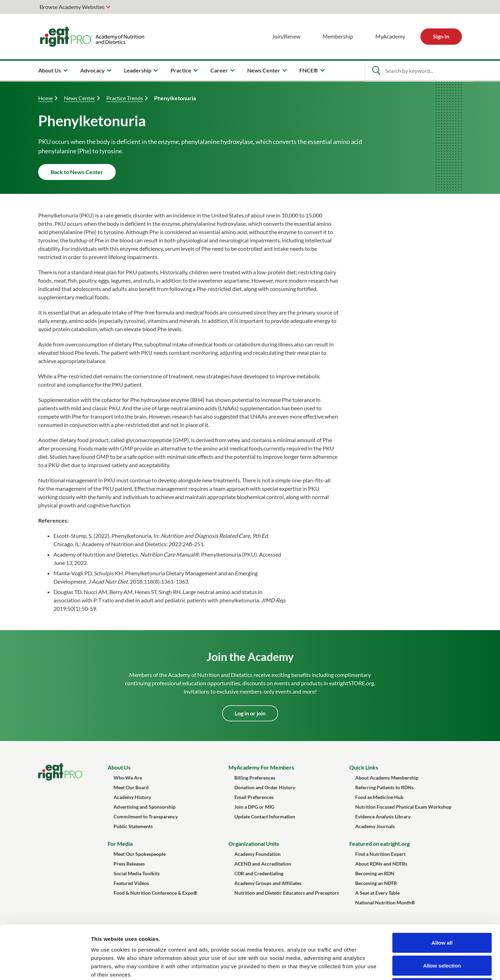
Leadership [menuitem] (138, 70)
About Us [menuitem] (50, 70)
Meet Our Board (131, 787)
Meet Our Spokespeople (140, 854)
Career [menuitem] (219, 70)
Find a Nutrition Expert (380, 854)
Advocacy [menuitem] (93, 70)
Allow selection (442, 912)
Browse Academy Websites (72, 7)
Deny (442, 934)
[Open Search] (376, 70)
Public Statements (133, 826)
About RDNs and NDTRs (381, 864)
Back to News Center (77, 172)
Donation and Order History (265, 787)
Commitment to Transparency (146, 816)
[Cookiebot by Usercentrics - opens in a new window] (45, 966)
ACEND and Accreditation (263, 864)
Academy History (132, 797)
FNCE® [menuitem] (309, 70)
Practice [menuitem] (181, 70)
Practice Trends (125, 98)
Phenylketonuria (175, 98)
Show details (364, 966)
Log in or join (250, 713)
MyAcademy (390, 36)
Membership (338, 36)
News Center (80, 98)
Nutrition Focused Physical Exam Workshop (403, 807)
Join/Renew (286, 36)
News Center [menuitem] (264, 70)
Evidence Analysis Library (383, 816)
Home (45, 98)
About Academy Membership (387, 778)
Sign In (441, 36)
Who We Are (128, 778)
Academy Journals (375, 826)
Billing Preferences (255, 778)
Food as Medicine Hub (379, 797)
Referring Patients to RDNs (384, 787)
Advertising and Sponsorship (145, 807)
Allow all (442, 889)
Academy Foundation (257, 854)
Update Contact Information (265, 816)
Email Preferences (254, 797)
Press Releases (129, 864)
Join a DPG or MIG (254, 807)
